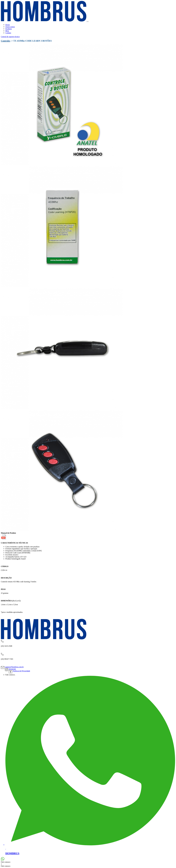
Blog (7, 31)
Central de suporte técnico (10, 37)
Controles (6, 41)
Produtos (9, 29)
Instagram (12, 669)
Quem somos (10, 27)
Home (8, 25)
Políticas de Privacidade (21, 671)
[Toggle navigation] (88, 22)
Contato (8, 33)
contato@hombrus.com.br (14, 667)
